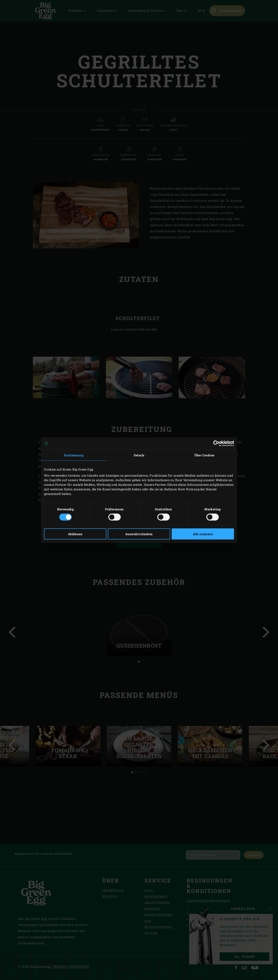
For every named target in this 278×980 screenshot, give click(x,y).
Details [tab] (139, 455)
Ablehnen (75, 534)
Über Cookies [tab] (204, 455)
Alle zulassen (203, 534)
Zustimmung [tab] (74, 455)
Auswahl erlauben (139, 534)
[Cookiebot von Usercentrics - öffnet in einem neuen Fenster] (215, 443)
